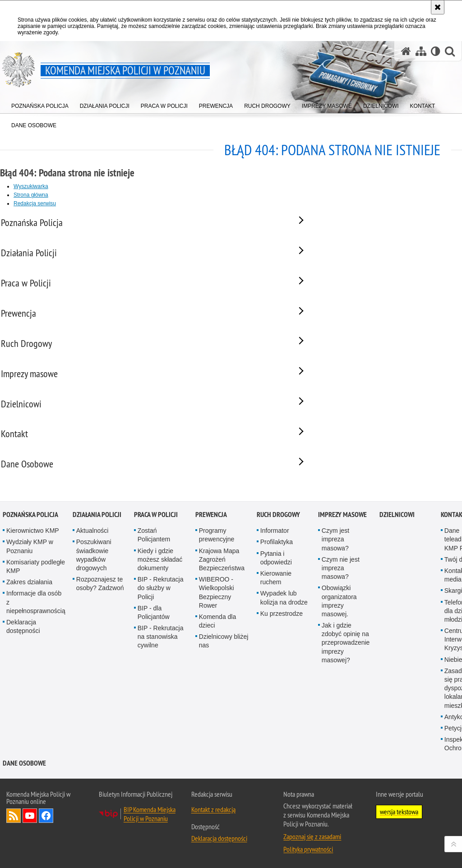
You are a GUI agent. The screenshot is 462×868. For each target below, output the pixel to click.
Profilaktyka (277, 560)
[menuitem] (40, 104)
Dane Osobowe (24, 781)
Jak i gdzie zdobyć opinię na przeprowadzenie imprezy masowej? (346, 661)
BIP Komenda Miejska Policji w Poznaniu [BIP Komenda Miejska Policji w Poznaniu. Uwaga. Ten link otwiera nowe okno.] (150, 832)
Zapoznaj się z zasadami (312, 854)
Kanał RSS (14, 834)
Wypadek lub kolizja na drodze (284, 616)
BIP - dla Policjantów (154, 630)
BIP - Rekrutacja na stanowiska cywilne (161, 655)
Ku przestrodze (282, 632)
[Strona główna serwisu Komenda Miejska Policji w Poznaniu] (406, 51)
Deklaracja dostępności (23, 645)
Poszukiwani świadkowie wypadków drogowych (94, 573)
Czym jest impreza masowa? (335, 558)
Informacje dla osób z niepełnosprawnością (36, 620)
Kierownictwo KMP (33, 549)
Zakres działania (29, 600)
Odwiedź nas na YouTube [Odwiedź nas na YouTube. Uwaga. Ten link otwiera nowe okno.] (30, 834)
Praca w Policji (156, 533)
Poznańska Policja (30, 533)
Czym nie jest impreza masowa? (341, 586)
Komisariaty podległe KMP (36, 585)
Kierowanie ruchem (276, 596)
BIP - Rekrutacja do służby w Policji (161, 606)
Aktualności (92, 549)
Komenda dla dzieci (218, 639)
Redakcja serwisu (35, 203)
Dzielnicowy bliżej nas (224, 659)
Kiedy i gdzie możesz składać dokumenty (160, 577)
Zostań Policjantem (154, 553)
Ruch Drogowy (278, 533)
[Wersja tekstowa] (436, 51)
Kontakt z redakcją (213, 827)
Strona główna (31, 195)
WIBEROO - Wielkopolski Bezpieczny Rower (217, 611)
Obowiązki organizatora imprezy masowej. (339, 619)
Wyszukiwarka (31, 186)
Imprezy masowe (342, 533)
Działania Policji (97, 533)
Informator (275, 549)
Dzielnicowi (397, 533)
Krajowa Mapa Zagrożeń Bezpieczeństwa (222, 577)
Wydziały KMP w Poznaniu (30, 565)
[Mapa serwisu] (421, 51)
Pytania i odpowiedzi (276, 576)
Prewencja (211, 533)
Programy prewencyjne (217, 553)
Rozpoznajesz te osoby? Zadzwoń (100, 602)
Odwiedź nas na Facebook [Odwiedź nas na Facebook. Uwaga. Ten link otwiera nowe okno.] (46, 834)
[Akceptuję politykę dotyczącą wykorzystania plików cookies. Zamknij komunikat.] (438, 7)
